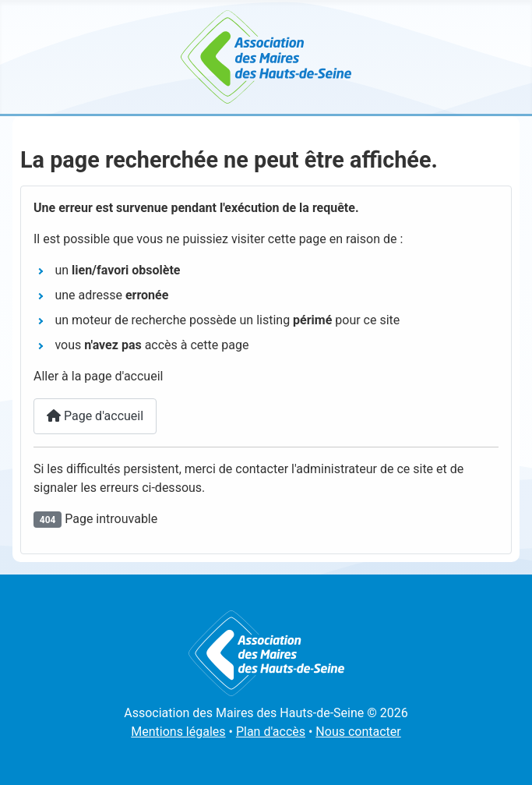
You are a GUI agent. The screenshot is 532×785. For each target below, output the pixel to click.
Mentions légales (178, 732)
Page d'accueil (95, 416)
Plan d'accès (271, 732)
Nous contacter (358, 732)
